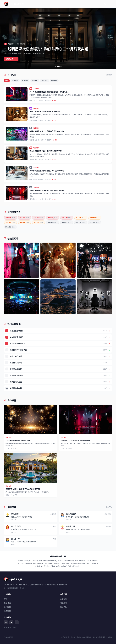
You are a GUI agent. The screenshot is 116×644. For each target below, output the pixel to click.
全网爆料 (25, 81)
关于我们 (63, 607)
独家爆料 (35, 81)
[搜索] (105, 4)
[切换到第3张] (61, 67)
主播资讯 (15, 81)
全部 (7, 81)
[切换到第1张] (55, 67)
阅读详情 (11, 59)
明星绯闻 (54, 81)
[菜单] (110, 4)
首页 (6, 599)
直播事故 (44, 81)
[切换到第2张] (58, 67)
